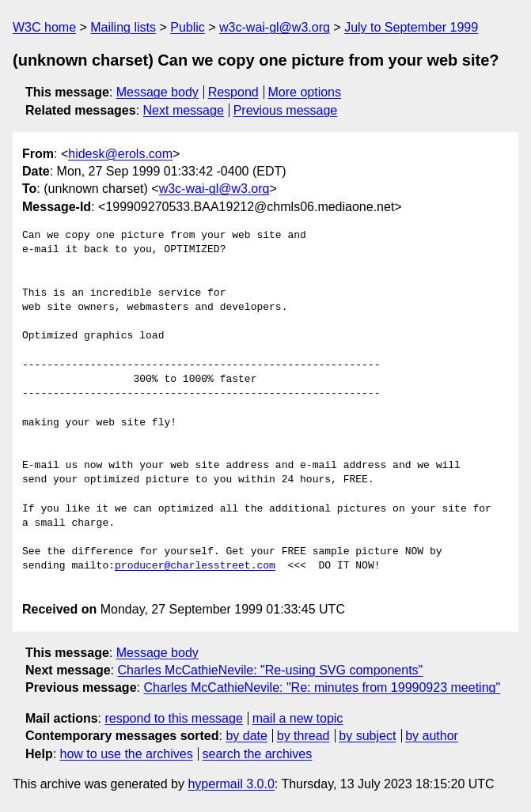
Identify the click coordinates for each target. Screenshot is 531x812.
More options (305, 92)
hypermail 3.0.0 (231, 784)
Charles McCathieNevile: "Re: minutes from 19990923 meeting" (322, 687)
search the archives (258, 754)
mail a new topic (298, 718)
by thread (303, 736)
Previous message (286, 110)
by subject (367, 736)
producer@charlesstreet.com (195, 566)
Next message (184, 110)
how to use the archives (127, 754)
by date (246, 736)
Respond (233, 92)
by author (432, 736)
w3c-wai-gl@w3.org (275, 27)
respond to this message (173, 718)
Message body (157, 92)
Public (188, 27)
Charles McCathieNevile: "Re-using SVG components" (271, 670)
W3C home (44, 27)
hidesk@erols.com (120, 154)
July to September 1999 (411, 27)
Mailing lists (123, 27)
